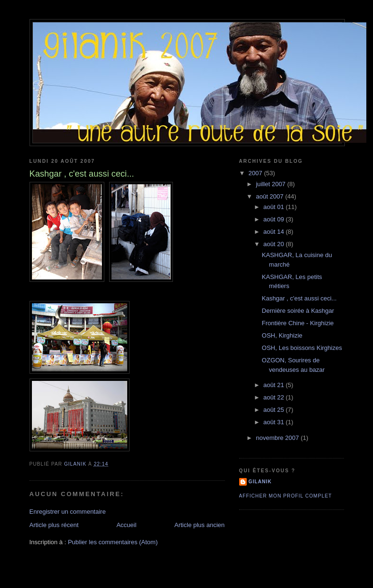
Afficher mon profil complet (286, 496)
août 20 (275, 244)
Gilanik (260, 482)
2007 (257, 173)
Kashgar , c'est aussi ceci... (299, 298)
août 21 (275, 385)
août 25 (275, 410)
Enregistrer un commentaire (68, 512)
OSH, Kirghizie (282, 335)
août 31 (275, 422)
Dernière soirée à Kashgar (298, 311)
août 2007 (270, 196)
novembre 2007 (278, 438)
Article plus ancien (200, 525)
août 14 (275, 232)
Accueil (126, 525)
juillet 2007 (272, 184)
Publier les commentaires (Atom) (113, 542)
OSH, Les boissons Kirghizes (302, 348)
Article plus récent (54, 525)
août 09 (275, 219)
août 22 (275, 397)
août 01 (275, 207)
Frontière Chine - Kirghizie (298, 323)
